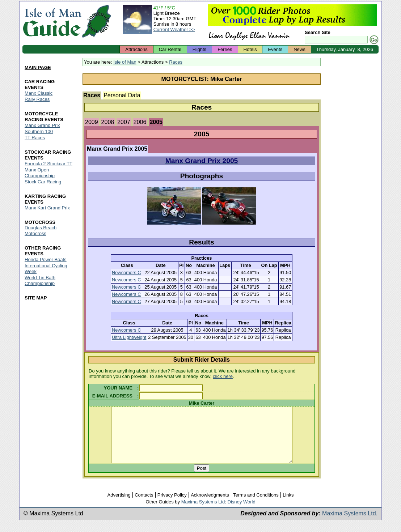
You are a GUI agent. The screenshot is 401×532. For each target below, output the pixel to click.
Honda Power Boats (46, 260)
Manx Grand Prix (42, 125)
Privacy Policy (172, 506)
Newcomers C (126, 273)
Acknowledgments (210, 506)
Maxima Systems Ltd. (350, 524)
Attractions (136, 49)
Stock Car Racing (43, 182)
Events (275, 49)
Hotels (250, 49)
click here (223, 376)
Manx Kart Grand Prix (47, 208)
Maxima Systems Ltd (203, 513)
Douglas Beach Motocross (41, 231)
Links (288, 506)
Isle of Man (125, 62)
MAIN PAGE (38, 67)
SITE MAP (36, 298)
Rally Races (37, 99)
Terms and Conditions (256, 506)
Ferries (225, 49)
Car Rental (170, 49)
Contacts (144, 506)
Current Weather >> (174, 29)
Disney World (242, 513)
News (299, 49)
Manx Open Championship (40, 173)
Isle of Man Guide (52, 21)
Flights (199, 49)
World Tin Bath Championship (40, 281)
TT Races (35, 138)
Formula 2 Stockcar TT (48, 164)
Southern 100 (39, 131)
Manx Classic (39, 93)
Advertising (119, 506)
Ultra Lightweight (129, 337)
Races (176, 62)
